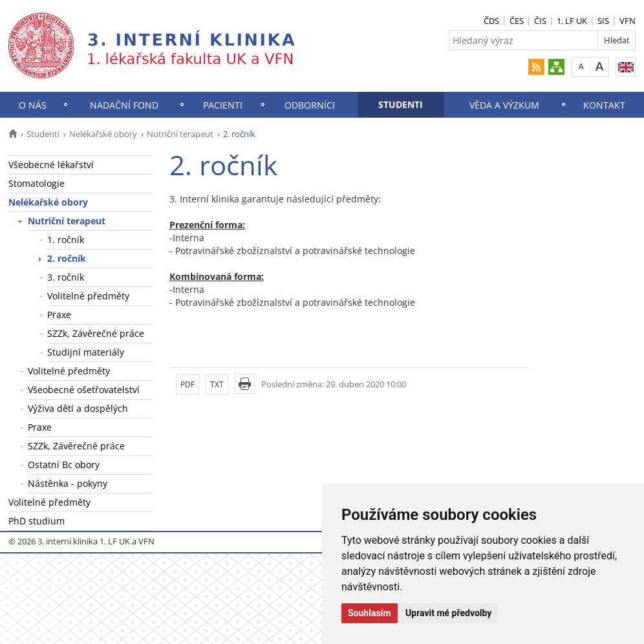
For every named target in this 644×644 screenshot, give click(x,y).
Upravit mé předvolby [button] (448, 613)
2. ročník (67, 258)
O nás (33, 105)
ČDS (491, 21)
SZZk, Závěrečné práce (96, 333)
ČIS (540, 21)
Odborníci (310, 105)
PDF (188, 384)
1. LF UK (572, 21)
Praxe (59, 315)
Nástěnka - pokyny (68, 483)
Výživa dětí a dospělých (78, 408)
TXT (217, 384)
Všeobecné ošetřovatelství (84, 390)
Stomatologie (37, 183)
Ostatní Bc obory (64, 465)
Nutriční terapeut (180, 134)
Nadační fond (124, 105)
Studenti (401, 104)
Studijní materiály (86, 352)
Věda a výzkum (504, 105)
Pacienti (223, 105)
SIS (603, 21)
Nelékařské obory (103, 134)
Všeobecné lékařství (51, 165)
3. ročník (66, 277)
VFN (628, 21)
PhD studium (37, 521)
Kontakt (604, 105)
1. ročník (66, 240)
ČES (517, 21)
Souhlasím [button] (370, 613)
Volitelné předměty (88, 296)
